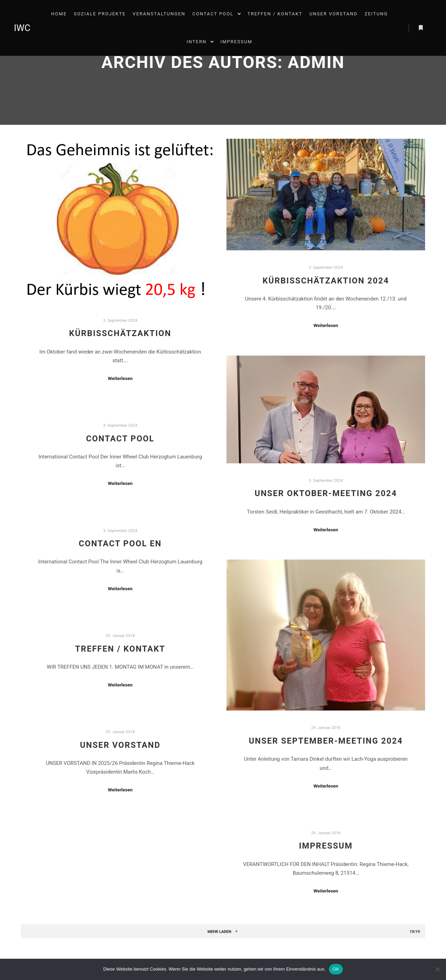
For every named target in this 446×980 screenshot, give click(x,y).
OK (336, 969)
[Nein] (437, 969)
